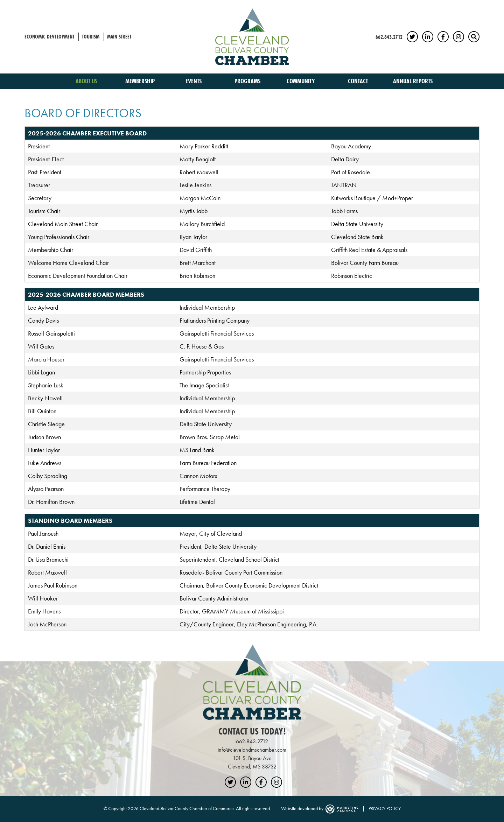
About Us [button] (87, 81)
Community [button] (302, 81)
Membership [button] (141, 81)
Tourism (91, 37)
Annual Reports (413, 81)
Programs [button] (248, 81)
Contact (358, 81)
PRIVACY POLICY (385, 808)
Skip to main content (0, 6)
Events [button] (194, 81)
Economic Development (49, 37)
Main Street (119, 37)
